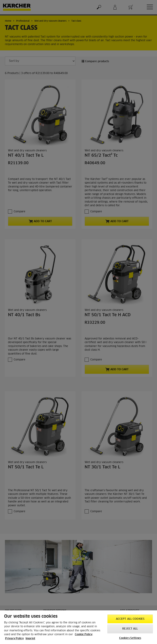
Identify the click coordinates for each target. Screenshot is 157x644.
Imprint (30, 639)
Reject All (130, 629)
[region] (78, 627)
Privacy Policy (14, 639)
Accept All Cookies (130, 619)
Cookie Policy (84, 635)
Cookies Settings (130, 638)
